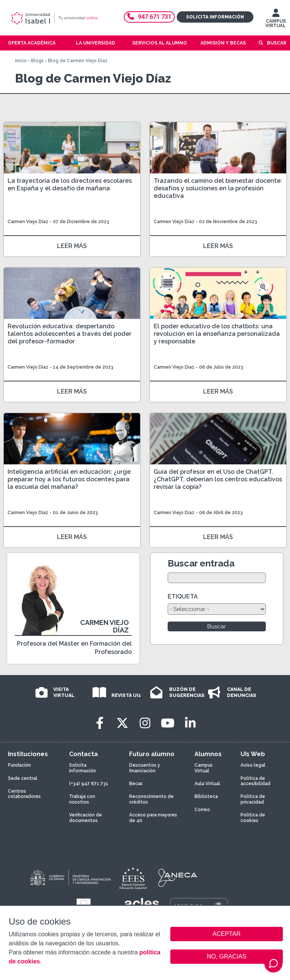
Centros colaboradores (24, 794)
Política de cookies (253, 818)
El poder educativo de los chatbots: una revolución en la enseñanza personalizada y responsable (217, 334)
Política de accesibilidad (255, 781)
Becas (136, 784)
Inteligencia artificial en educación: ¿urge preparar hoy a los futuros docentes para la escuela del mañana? (69, 479)
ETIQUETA (183, 596)
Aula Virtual (207, 784)
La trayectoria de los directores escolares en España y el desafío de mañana (70, 185)
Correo (202, 810)
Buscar (277, 43)
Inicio (21, 61)
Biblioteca (206, 796)
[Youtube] (168, 723)
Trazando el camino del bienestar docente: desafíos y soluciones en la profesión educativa (218, 188)
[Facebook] (100, 723)
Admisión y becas (223, 43)
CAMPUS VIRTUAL (276, 20)
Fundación (19, 765)
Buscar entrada (201, 563)
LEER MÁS (72, 246)
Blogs (37, 61)
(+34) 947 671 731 (89, 784)
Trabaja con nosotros (82, 799)
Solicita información (215, 17)
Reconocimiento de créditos (151, 799)
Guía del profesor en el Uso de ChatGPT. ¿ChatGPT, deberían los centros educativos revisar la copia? (218, 479)
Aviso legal (253, 765)
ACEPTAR (227, 934)
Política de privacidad (253, 799)
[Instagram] (145, 723)
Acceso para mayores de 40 (153, 818)
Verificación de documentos (86, 818)
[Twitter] (122, 723)
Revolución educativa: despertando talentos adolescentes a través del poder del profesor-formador (69, 334)
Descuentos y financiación (145, 768)
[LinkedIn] (190, 723)
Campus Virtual (204, 768)
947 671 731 (149, 17)
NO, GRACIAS (227, 956)
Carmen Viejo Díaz (28, 222)
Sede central (23, 778)
